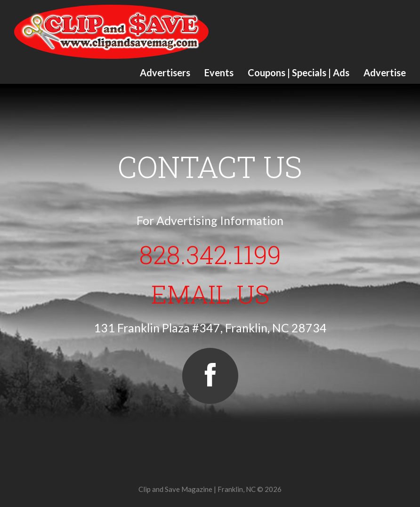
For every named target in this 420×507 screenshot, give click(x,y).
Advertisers (165, 72)
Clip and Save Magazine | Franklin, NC (197, 489)
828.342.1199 (210, 254)
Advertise (385, 72)
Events (219, 72)
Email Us (210, 294)
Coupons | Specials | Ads (299, 72)
